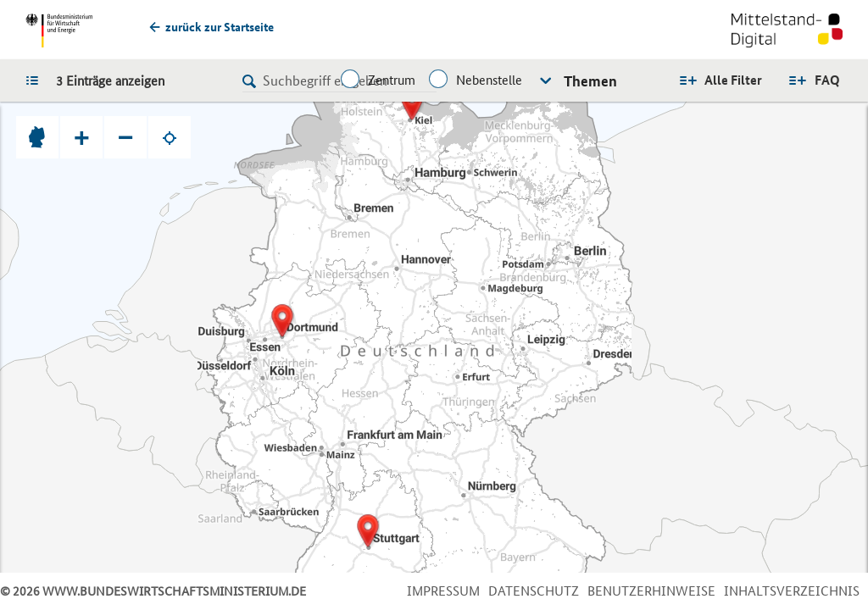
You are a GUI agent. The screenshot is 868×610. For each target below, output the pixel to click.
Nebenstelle (489, 80)
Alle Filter (733, 80)
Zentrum (392, 80)
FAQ (827, 80)
